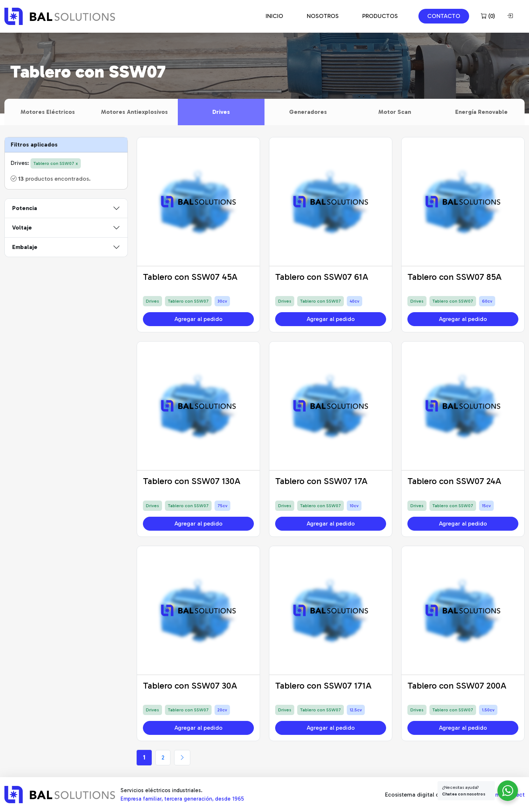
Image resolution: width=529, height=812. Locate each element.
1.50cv (488, 710)
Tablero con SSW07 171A (323, 685)
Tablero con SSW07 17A (321, 481)
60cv (487, 301)
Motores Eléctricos (48, 112)
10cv (354, 506)
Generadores (308, 112)
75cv (222, 506)
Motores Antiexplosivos (134, 112)
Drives (221, 112)
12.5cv (356, 710)
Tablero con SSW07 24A (454, 481)
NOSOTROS (323, 16)
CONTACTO (444, 16)
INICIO (274, 16)
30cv (222, 301)
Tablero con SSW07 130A (192, 481)
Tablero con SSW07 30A (190, 685)
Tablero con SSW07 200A (457, 685)
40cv (355, 301)
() (488, 16)
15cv (486, 506)
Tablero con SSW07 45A (190, 277)
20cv (222, 710)
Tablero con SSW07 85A (455, 277)
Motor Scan (395, 112)
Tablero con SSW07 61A (322, 277)
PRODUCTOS (380, 16)
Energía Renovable (481, 112)
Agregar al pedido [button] (199, 319)
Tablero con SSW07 (188, 301)
